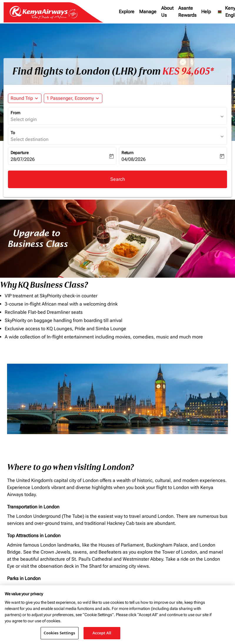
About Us (167, 12)
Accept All (102, 633)
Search (118, 179)
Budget (126, 386)
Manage (148, 12)
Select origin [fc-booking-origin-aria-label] (24, 119)
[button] (73, 98)
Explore (127, 12)
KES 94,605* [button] (188, 71)
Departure (20, 153)
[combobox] (34, 399)
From (15, 113)
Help (206, 12)
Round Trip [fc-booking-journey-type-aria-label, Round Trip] (22, 98)
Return (127, 153)
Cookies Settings (60, 633)
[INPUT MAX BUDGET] (151, 399)
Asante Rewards (187, 12)
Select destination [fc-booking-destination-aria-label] (30, 139)
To (13, 133)
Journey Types (191, 386)
